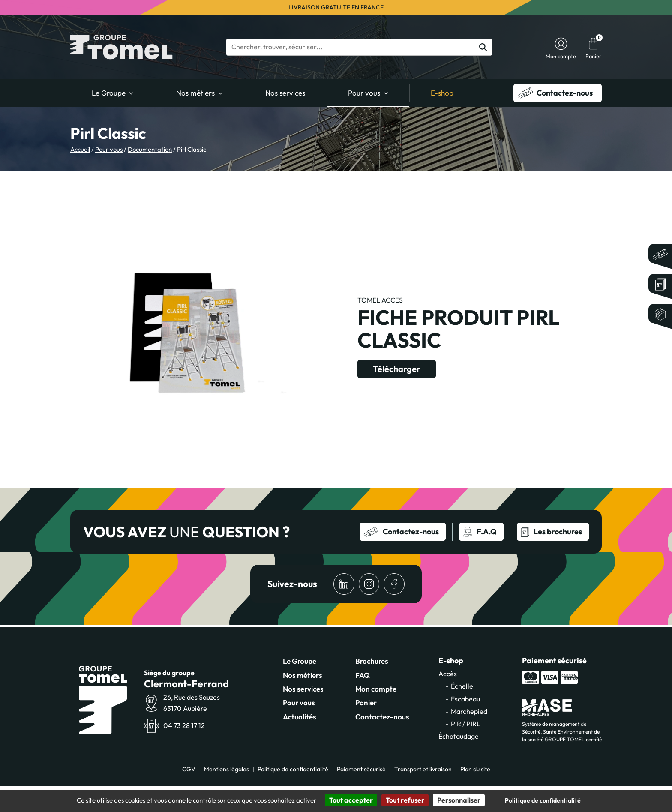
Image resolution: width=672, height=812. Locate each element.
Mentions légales (226, 770)
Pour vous (364, 93)
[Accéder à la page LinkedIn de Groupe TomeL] (342, 584)
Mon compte (376, 689)
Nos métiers (195, 93)
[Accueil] (121, 47)
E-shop (442, 93)
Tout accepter (351, 800)
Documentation (150, 149)
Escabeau (465, 699)
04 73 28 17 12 (184, 726)
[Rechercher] (483, 47)
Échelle (462, 686)
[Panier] (593, 44)
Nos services (285, 93)
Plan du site (475, 770)
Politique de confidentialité (293, 770)
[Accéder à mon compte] (561, 44)
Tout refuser (405, 800)
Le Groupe (109, 93)
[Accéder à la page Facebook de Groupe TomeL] (394, 584)
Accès (448, 674)
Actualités (300, 717)
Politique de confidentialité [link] (543, 800)
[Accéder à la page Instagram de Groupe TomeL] (368, 584)
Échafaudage (459, 737)
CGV (189, 770)
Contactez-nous (382, 717)
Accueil (80, 149)
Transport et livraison (423, 770)
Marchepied (469, 712)
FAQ (363, 676)
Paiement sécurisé (361, 770)
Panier (366, 703)
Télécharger (398, 369)
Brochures (372, 661)
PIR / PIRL (466, 724)
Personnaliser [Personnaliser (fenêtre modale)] (459, 800)
